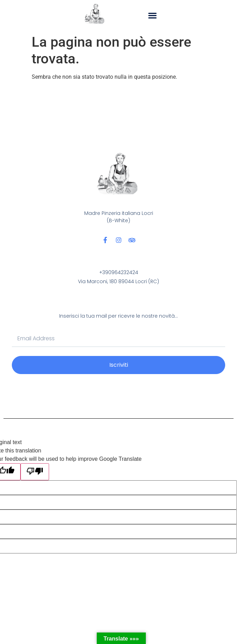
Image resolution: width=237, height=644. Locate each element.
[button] (153, 15)
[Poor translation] (35, 472)
